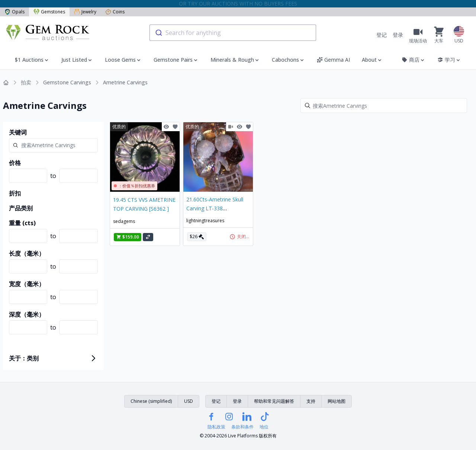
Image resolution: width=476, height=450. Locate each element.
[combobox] (233, 33)
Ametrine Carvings (125, 82)
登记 (382, 35)
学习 (449, 60)
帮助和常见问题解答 (274, 401)
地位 (264, 427)
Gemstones (49, 12)
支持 (311, 401)
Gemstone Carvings (67, 82)
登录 (398, 35)
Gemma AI (333, 60)
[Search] (384, 106)
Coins (115, 12)
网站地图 (337, 401)
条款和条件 (242, 427)
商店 (414, 60)
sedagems (124, 221)
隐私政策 (216, 427)
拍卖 (26, 82)
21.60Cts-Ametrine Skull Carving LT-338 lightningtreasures (215, 208)
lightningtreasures (205, 221)
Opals (15, 12)
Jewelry (85, 12)
